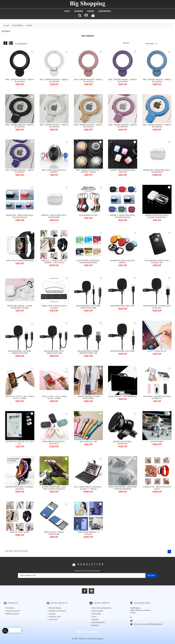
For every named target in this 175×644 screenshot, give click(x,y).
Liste (11, 44)
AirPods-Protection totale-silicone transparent (157, 216)
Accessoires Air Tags (88, 215)
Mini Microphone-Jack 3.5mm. (123, 351)
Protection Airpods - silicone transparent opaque (20, 307)
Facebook (85, 591)
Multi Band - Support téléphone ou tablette (157, 397)
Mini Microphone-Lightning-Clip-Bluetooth (157, 307)
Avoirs (94, 617)
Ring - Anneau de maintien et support (54, 171)
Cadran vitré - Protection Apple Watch (157, 488)
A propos (52, 614)
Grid (6, 43)
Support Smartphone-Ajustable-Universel (20, 488)
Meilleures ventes (12, 614)
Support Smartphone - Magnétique (123, 443)
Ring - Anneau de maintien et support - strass (88, 171)
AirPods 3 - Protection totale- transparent (54, 216)
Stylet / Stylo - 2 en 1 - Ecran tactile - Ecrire (54, 397)
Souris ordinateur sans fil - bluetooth (54, 443)
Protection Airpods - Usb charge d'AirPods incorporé (123, 488)
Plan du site (53, 620)
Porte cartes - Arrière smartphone (54, 533)
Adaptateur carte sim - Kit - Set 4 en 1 (20, 443)
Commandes (96, 614)
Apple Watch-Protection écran (20, 261)
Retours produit (97, 611)
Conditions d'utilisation (57, 611)
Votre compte (102, 603)
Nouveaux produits (13, 611)
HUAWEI (91, 11)
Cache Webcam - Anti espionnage (123, 396)
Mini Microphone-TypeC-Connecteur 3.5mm (54, 352)
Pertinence (152, 44)
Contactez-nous (55, 617)
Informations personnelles (101, 608)
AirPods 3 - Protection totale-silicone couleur (123, 216)
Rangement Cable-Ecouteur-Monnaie (123, 262)
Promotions (10, 608)
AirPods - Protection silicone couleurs (123, 171)
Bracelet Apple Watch (20, 532)
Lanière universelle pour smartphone (88, 397)
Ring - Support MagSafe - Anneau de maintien (20, 81)
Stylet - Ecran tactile (157, 351)
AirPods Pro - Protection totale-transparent (157, 171)
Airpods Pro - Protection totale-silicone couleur (20, 216)
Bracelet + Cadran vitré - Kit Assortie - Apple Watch (54, 262)
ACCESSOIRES (104, 11)
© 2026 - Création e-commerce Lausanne (87, 639)
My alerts (95, 625)
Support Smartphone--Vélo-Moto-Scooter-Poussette (54, 488)
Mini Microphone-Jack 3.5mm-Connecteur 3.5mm (88, 307)
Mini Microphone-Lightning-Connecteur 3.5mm (20, 352)
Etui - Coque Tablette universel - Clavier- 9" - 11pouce (88, 488)
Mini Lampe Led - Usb (88, 442)
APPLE (67, 11)
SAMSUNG (79, 11)
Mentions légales (55, 608)
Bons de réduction (98, 622)
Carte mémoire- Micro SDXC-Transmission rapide (88, 262)
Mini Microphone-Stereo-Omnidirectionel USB (88, 352)
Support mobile (157, 442)
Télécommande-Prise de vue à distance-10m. (157, 262)
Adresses (95, 620)
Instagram (91, 591)
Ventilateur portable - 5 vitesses (88, 533)
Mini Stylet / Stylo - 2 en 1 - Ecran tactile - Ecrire (20, 397)
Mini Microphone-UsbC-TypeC (123, 306)
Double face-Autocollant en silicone (54, 307)
